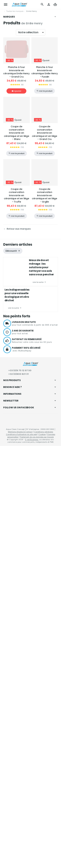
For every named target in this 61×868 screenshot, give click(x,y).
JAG (8, 100)
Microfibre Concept (15, 124)
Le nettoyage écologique (17, 673)
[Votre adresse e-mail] (30, 798)
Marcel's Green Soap (16, 93)
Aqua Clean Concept (18, 826)
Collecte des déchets (15, 631)
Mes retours (9, 741)
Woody (10, 174)
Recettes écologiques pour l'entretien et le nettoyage (26, 714)
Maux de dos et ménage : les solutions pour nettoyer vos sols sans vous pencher (41, 453)
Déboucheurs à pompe (16, 622)
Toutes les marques (15, 11)
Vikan (9, 23)
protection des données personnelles (28, 809)
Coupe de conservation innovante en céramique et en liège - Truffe (17, 381)
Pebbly (9, 27)
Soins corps (10, 599)
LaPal (9, 65)
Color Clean (12, 108)
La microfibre (11, 677)
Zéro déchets (11, 641)
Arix (8, 54)
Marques (9, 17)
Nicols (9, 147)
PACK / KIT (11, 116)
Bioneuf (10, 34)
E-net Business (32, 862)
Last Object (11, 139)
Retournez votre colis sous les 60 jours (35, 526)
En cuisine (9, 635)
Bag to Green (12, 162)
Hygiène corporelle (14, 591)
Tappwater (11, 197)
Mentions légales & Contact (20, 854)
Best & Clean (12, 120)
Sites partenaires (12, 772)
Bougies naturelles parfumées (19, 608)
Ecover (10, 38)
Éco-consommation (14, 708)
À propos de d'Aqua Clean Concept (21, 761)
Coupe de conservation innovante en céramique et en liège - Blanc (17, 318)
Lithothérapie (11, 612)
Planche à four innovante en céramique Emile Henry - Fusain (45, 257)
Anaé (9, 89)
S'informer (9, 668)
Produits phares (12, 721)
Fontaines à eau (12, 658)
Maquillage (9, 604)
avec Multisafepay (35, 535)
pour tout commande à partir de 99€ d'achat (35, 509)
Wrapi (9, 158)
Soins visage (10, 595)
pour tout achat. (35, 518)
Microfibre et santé (14, 704)
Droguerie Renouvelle (16, 166)
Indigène (10, 170)
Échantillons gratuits (15, 687)
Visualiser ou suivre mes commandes (22, 737)
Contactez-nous (12, 784)
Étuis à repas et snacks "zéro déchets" (24, 654)
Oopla (9, 131)
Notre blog (9, 691)
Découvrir (11, 437)
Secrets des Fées (14, 155)
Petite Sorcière (13, 182)
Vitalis (9, 85)
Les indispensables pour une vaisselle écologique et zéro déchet (17, 481)
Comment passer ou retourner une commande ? (28, 733)
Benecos (10, 42)
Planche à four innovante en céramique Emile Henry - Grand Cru (16, 257)
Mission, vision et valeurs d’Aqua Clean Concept (28, 769)
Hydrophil (11, 46)
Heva (9, 96)
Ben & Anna (12, 186)
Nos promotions (11, 777)
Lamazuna (11, 135)
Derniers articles (18, 430)
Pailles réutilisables (14, 650)
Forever (10, 50)
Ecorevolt (11, 201)
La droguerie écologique (17, 112)
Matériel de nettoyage (15, 576)
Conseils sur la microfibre (17, 696)
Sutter (9, 151)
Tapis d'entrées (12, 627)
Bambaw (10, 127)
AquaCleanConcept (15, 77)
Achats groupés (12, 682)
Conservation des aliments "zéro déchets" (26, 645)
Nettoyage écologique (16, 571)
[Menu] (6, 5)
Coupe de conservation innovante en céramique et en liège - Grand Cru (44, 318)
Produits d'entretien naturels (18, 581)
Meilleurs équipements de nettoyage (22, 700)
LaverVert (11, 58)
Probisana (11, 81)
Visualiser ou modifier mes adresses (22, 745)
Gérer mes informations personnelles (22, 749)
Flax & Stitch (12, 69)
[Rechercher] (42, 5)
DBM (9, 30)
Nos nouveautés (12, 780)
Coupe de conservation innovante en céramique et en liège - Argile (44, 381)
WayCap (10, 178)
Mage (9, 61)
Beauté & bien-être (14, 586)
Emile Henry (12, 193)
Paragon (10, 104)
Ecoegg (10, 143)
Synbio (10, 190)
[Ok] (54, 798)
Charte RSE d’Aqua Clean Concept (21, 765)
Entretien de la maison (16, 617)
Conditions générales (44, 854)
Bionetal (10, 73)
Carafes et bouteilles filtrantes (19, 662)
